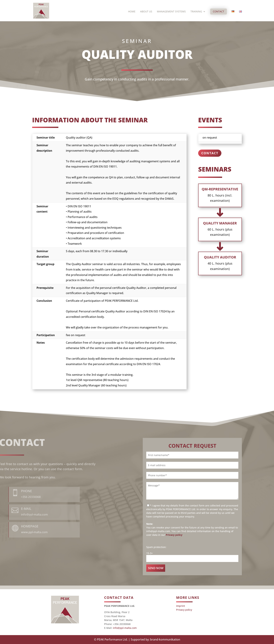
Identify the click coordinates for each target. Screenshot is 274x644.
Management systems (171, 12)
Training (196, 12)
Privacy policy (174, 535)
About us (146, 12)
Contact (219, 11)
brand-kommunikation (165, 639)
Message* (192, 491)
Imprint (181, 606)
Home (132, 12)
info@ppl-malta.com (125, 628)
